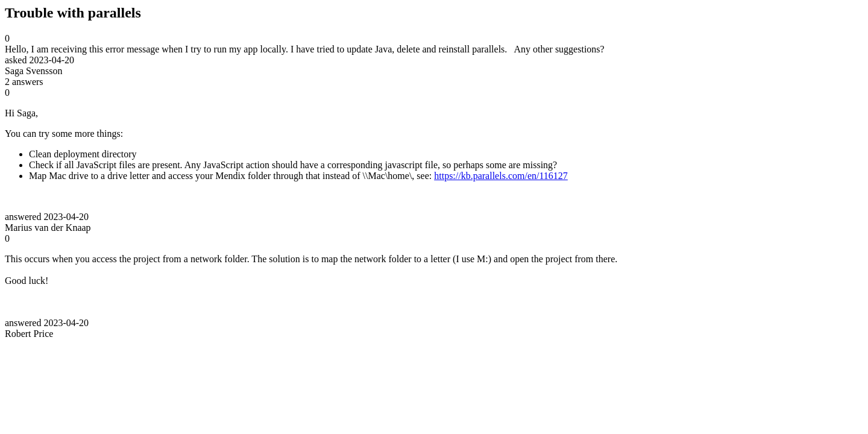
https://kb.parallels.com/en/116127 (501, 176)
